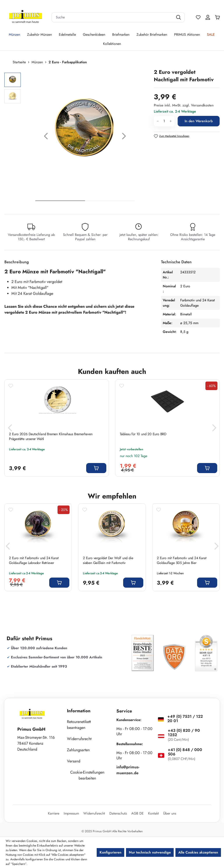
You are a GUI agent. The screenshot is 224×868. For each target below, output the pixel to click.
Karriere (54, 813)
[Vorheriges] (46, 137)
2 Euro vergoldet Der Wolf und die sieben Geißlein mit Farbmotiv (108, 560)
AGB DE (137, 813)
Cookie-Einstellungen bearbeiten (87, 775)
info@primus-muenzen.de (128, 770)
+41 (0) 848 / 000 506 (185, 752)
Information (79, 711)
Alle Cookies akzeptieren (198, 852)
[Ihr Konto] (208, 17)
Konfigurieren (110, 852)
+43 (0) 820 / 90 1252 (184, 733)
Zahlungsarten (78, 750)
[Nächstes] (124, 137)
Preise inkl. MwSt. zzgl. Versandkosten (184, 105)
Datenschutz (118, 813)
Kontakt (153, 813)
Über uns (170, 813)
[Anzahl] (164, 121)
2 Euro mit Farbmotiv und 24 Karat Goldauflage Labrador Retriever (34, 560)
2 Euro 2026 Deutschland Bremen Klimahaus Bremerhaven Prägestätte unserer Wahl (51, 437)
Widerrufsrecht (79, 739)
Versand (74, 761)
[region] (77, 137)
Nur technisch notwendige (150, 852)
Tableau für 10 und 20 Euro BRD (143, 434)
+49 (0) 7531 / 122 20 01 (185, 719)
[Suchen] (179, 17)
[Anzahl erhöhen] (171, 121)
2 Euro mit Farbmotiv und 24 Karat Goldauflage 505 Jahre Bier (182, 560)
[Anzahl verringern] (158, 121)
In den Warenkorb (199, 121)
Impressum (71, 813)
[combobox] (113, 17)
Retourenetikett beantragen (79, 725)
